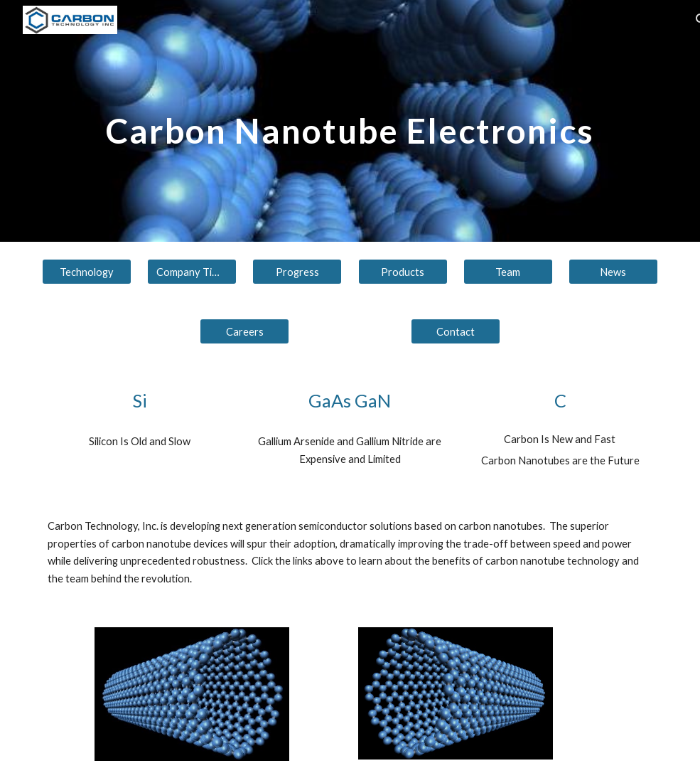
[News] (613, 272)
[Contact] (456, 331)
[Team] (508, 272)
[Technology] (87, 272)
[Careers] (244, 331)
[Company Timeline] (192, 272)
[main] (350, 121)
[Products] (403, 272)
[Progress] (297, 272)
